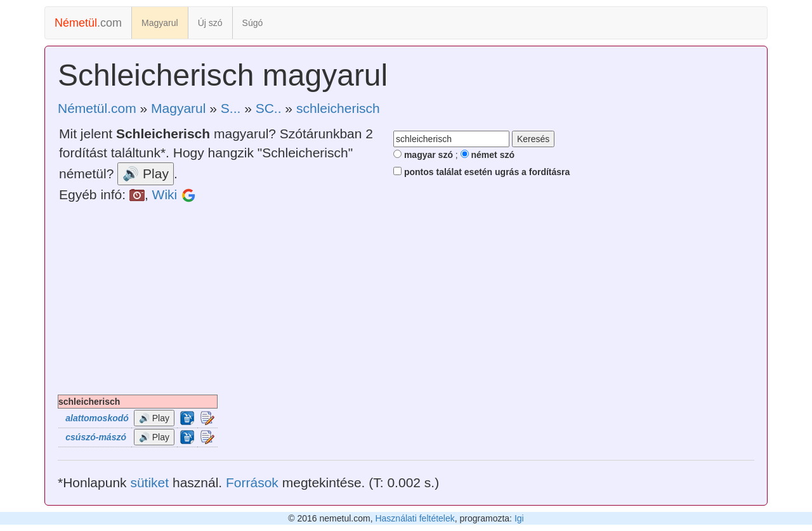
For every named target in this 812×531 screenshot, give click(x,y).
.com (88, 23)
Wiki (165, 194)
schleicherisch (338, 108)
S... (231, 108)
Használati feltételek (415, 518)
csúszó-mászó (96, 437)
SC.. (269, 108)
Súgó (253, 23)
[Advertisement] (406, 299)
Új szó (210, 23)
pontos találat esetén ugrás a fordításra (481, 172)
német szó (488, 155)
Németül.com (97, 108)
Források (252, 482)
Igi (519, 518)
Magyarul (160, 23)
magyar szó (423, 155)
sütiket (149, 482)
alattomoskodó (97, 418)
